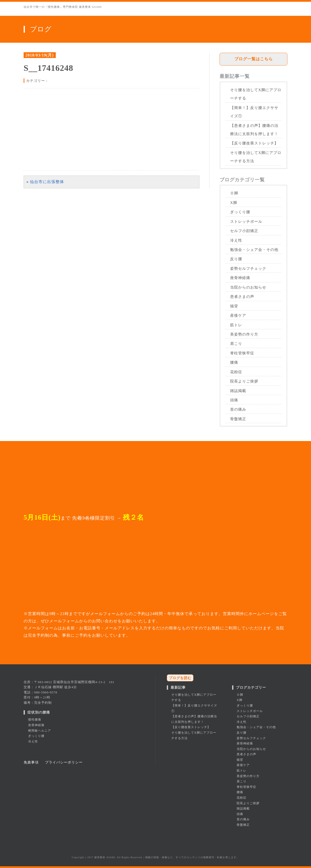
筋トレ (236, 325)
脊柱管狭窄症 (242, 353)
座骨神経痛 (240, 278)
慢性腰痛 (35, 720)
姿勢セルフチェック (248, 268)
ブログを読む (180, 678)
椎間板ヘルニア (40, 731)
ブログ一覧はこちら (254, 59)
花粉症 (236, 372)
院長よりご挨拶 (244, 381)
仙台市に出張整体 (47, 182)
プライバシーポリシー (64, 762)
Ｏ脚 (234, 193)
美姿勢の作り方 (244, 334)
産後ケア (238, 315)
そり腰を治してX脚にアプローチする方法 (256, 157)
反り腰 (236, 259)
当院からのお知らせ (248, 287)
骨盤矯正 (238, 419)
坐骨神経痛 (36, 725)
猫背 (234, 306)
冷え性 (236, 240)
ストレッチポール (246, 221)
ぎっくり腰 (240, 212)
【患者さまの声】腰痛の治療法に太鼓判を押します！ (254, 130)
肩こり (236, 343)
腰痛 (234, 362)
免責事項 (31, 762)
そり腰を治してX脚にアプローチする (256, 94)
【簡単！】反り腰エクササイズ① (254, 112)
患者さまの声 (242, 296)
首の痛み (238, 409)
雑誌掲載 (238, 391)
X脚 (234, 203)
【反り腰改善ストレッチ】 (254, 143)
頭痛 (234, 400)
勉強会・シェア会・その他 (254, 250)
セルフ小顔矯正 (244, 231)
